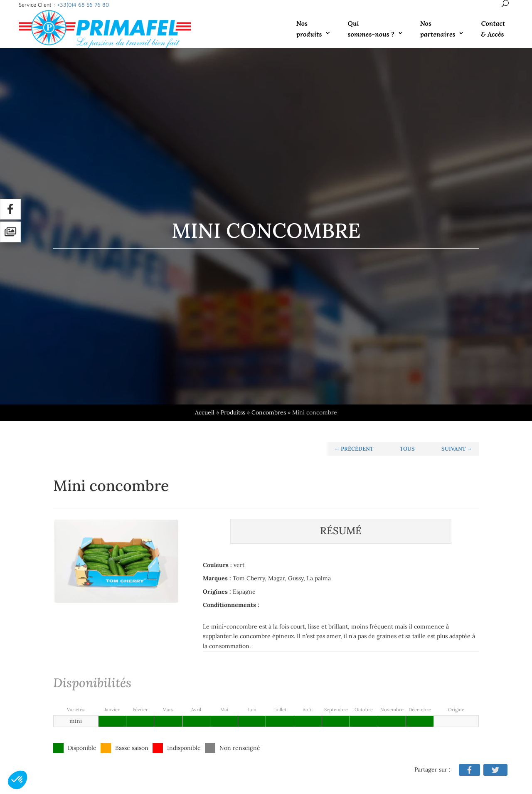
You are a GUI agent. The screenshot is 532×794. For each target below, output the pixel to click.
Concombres (157, 412)
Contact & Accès (493, 29)
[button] (17, 780)
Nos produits (309, 29)
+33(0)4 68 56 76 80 (83, 5)
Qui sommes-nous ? (371, 29)
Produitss (122, 412)
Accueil (93, 412)
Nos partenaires (438, 29)
